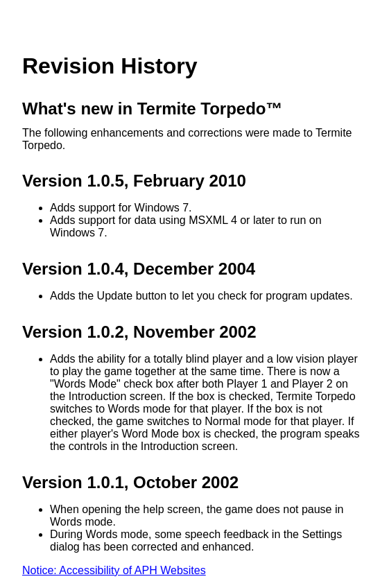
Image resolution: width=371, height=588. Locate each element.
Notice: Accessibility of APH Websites (114, 570)
